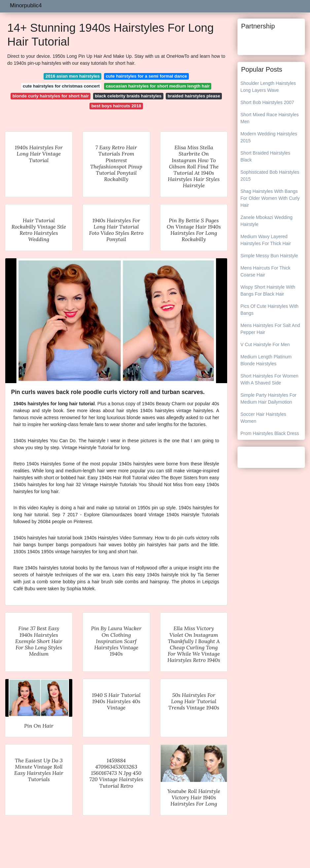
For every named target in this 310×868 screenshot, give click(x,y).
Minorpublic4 (26, 5)
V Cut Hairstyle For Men (265, 344)
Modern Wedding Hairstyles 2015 (269, 137)
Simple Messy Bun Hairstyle (269, 256)
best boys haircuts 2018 (116, 106)
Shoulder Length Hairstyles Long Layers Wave (268, 87)
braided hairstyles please (194, 96)
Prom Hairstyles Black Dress (270, 433)
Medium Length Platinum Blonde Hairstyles (266, 360)
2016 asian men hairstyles (73, 76)
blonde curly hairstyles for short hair (51, 96)
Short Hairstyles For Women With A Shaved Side (269, 379)
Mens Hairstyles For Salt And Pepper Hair (270, 329)
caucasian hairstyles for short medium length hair (158, 86)
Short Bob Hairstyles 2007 (267, 102)
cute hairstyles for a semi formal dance (146, 76)
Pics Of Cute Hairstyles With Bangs (269, 310)
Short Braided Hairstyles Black (265, 156)
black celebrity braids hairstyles (128, 96)
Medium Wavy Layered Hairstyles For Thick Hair (266, 240)
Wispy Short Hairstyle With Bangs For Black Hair (268, 290)
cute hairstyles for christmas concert (61, 86)
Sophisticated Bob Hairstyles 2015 (270, 176)
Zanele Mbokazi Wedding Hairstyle (266, 221)
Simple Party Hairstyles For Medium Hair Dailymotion (268, 398)
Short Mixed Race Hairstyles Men (270, 118)
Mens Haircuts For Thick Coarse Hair (265, 271)
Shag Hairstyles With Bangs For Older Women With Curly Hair (270, 198)
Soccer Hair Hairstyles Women (263, 418)
